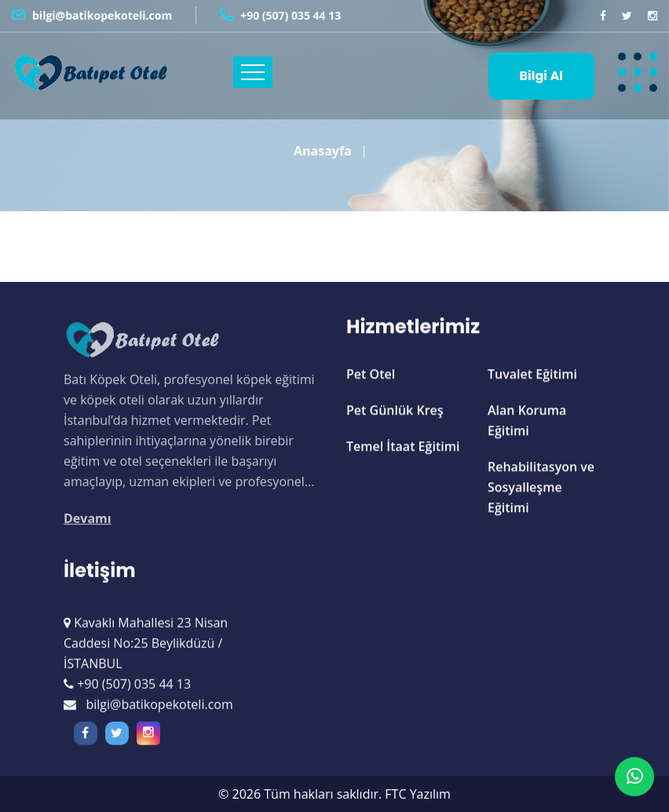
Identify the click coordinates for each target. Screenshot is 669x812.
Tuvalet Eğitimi (532, 375)
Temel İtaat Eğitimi (403, 448)
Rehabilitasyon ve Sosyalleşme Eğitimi (541, 488)
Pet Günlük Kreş (395, 411)
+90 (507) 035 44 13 (291, 15)
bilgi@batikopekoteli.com (102, 15)
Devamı (88, 525)
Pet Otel (371, 375)
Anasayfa (323, 144)
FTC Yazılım (418, 794)
